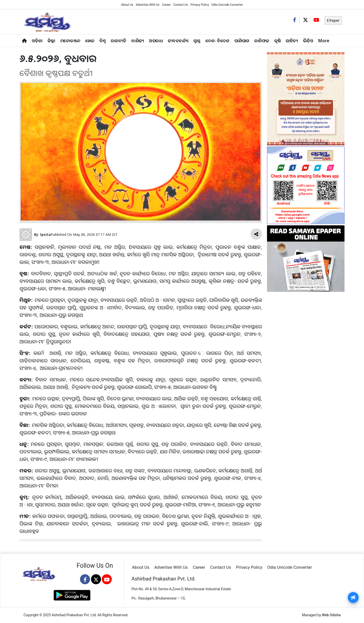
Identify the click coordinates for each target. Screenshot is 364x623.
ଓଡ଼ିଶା (37, 41)
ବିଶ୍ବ (103, 41)
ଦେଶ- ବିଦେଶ (217, 41)
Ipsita (45, 234)
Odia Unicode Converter (227, 5)
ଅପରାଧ (156, 41)
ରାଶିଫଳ (262, 41)
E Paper (333, 20)
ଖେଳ (90, 41)
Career (166, 5)
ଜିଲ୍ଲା (51, 41)
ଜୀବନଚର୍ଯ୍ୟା (178, 41)
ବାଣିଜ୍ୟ (138, 41)
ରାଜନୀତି (118, 41)
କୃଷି (277, 41)
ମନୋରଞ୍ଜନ (70, 41)
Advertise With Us (147, 5)
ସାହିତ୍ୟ (292, 41)
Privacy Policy (200, 5)
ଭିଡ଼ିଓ (308, 41)
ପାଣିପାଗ (242, 41)
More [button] (324, 41)
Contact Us (181, 5)
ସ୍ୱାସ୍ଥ (197, 41)
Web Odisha (331, 615)
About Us (127, 5)
